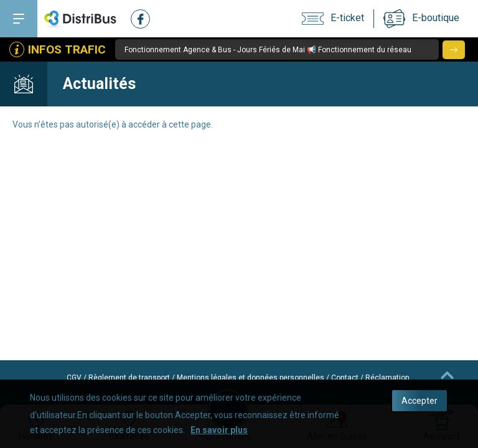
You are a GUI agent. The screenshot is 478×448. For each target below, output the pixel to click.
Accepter (419, 401)
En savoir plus (219, 430)
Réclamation (387, 378)
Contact (345, 378)
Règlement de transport (129, 378)
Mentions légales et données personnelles (251, 378)
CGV (74, 378)
